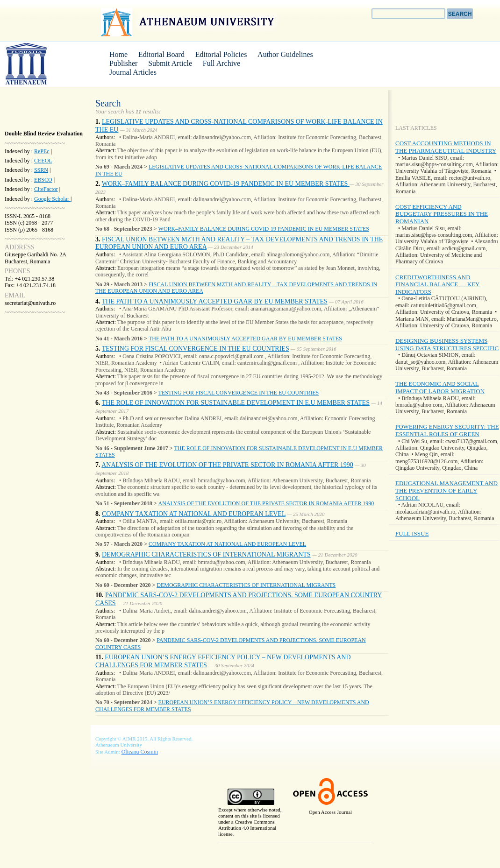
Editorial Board (161, 54)
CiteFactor (46, 189)
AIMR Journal (40, 64)
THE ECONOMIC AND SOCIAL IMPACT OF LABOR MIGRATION (440, 387)
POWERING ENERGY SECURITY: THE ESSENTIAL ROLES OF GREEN (447, 430)
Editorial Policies (221, 54)
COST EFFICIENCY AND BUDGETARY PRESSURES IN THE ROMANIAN (442, 214)
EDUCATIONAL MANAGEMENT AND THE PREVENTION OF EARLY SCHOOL (446, 490)
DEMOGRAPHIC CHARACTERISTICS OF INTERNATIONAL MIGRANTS (206, 554)
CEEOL (43, 161)
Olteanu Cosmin (140, 752)
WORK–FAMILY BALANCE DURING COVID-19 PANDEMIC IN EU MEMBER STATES (226, 184)
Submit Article (170, 63)
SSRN (41, 170)
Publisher (123, 63)
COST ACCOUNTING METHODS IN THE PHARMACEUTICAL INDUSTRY (446, 147)
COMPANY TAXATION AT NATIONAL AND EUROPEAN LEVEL (194, 514)
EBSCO (43, 180)
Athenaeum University (189, 22)
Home (118, 54)
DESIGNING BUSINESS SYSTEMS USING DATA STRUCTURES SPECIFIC (447, 344)
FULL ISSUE (412, 533)
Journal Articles (133, 72)
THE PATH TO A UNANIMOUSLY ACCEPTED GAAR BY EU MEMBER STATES (215, 301)
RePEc (42, 151)
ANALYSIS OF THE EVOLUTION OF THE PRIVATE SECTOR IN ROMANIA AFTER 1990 (227, 465)
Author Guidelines (285, 54)
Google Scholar (52, 199)
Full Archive (221, 63)
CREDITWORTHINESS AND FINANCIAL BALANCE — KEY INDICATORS (437, 284)
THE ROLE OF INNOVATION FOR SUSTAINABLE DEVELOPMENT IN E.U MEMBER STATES (236, 403)
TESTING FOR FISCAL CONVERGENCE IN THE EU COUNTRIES (196, 349)
